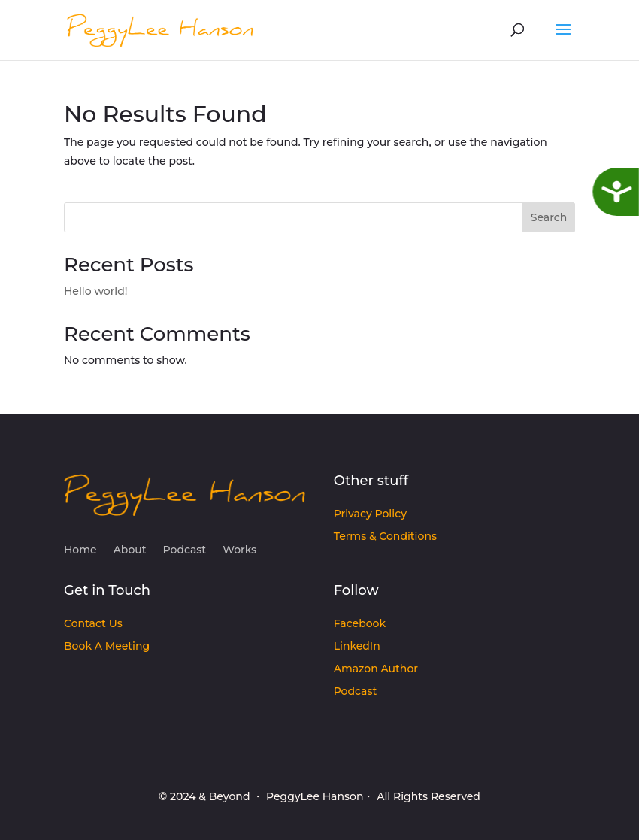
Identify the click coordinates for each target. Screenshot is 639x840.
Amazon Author (376, 669)
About (130, 550)
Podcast (185, 550)
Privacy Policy (370, 514)
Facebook (360, 624)
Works (239, 550)
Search (549, 217)
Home (80, 550)
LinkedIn (357, 647)
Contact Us (93, 624)
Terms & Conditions (385, 537)
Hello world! (96, 291)
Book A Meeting (107, 647)
